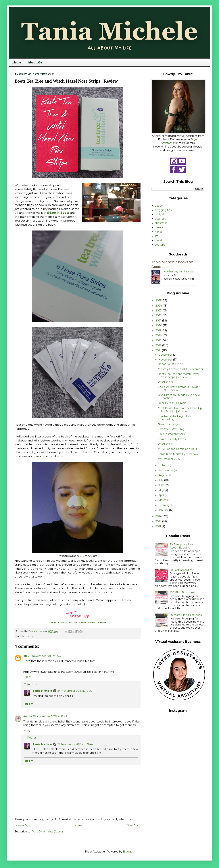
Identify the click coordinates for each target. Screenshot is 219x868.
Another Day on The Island (179, 272)
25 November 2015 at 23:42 (50, 716)
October (164, 465)
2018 (159, 335)
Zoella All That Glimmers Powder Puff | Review (179, 389)
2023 (159, 311)
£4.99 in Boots (58, 213)
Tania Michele (42, 691)
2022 (159, 315)
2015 (159, 350)
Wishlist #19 (165, 382)
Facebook (101, 622)
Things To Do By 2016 (172, 364)
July (161, 480)
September (166, 470)
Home (17, 62)
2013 (159, 521)
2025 (159, 301)
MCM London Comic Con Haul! (178, 449)
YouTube (73, 622)
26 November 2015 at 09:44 (75, 744)
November (166, 360)
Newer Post (23, 826)
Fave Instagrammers (171, 434)
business (160, 219)
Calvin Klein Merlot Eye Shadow (178, 454)
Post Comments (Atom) (47, 832)
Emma (28, 716)
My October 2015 (169, 459)
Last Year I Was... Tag (171, 429)
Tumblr (82, 622)
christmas (161, 223)
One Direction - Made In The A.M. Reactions (179, 397)
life (157, 236)
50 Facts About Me (182, 570)
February (164, 505)
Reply (27, 677)
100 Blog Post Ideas (183, 592)
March (163, 500)
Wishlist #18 (166, 444)
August (163, 475)
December (166, 355)
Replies (32, 684)
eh (25, 656)
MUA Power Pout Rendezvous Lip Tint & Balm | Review (180, 410)
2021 (159, 321)
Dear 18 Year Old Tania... (173, 403)
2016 (159, 345)
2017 (159, 340)
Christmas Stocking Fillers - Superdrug (175, 418)
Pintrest (91, 622)
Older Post (133, 826)
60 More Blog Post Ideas (186, 615)
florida (159, 232)
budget (160, 214)
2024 (159, 306)
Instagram (62, 622)
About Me (35, 62)
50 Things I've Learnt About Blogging (183, 546)
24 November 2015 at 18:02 (75, 691)
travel (158, 240)
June (162, 485)
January (164, 510)
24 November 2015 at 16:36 (45, 656)
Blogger (128, 852)
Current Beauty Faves (172, 439)
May (162, 490)
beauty (29, 636)
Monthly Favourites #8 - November (180, 369)
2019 (159, 330)
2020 (159, 325)
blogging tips (163, 210)
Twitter (53, 622)
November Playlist (170, 424)
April (162, 495)
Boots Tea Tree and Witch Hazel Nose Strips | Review (178, 376)
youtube (160, 245)
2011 (159, 526)
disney (159, 227)
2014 (159, 516)
